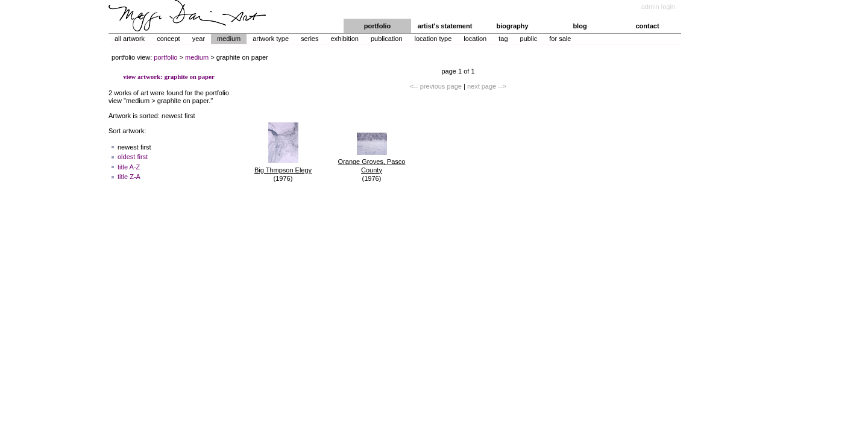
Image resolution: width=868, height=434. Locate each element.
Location (475, 39)
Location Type (433, 39)
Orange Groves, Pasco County (372, 166)
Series (310, 39)
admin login (658, 7)
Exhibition (344, 39)
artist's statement (445, 26)
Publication (387, 39)
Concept (168, 39)
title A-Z (129, 167)
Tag (503, 39)
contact (647, 26)
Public (529, 39)
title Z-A (129, 177)
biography (512, 26)
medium (197, 57)
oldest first (133, 157)
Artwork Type (271, 39)
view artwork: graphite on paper (169, 77)
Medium (229, 39)
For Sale (560, 39)
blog (580, 26)
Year (199, 39)
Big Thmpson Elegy (283, 170)
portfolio (378, 26)
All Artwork (130, 39)
